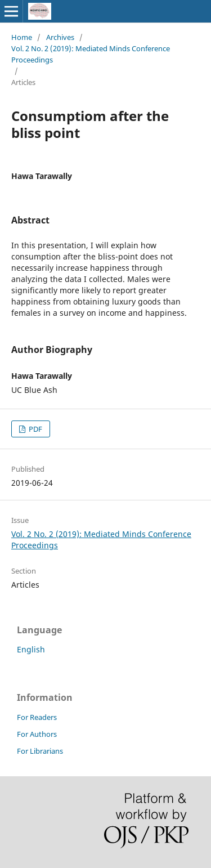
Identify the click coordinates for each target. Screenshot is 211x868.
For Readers (37, 717)
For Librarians (40, 751)
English (31, 649)
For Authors (37, 734)
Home (22, 37)
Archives (60, 37)
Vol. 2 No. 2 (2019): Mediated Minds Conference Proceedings (91, 54)
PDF (35, 429)
